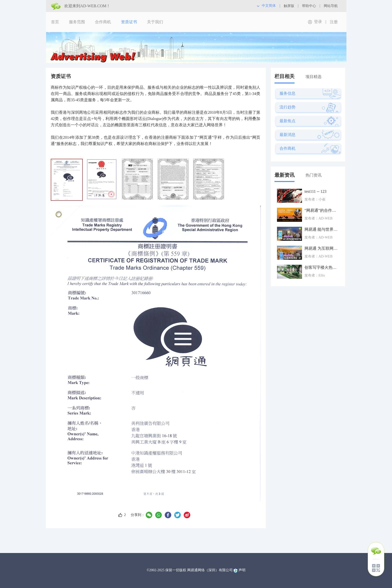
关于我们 (155, 22)
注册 (334, 22)
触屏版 (289, 6)
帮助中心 (309, 6)
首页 (55, 22)
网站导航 (331, 6)
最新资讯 (284, 175)
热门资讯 (313, 175)
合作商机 (103, 22)
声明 (242, 570)
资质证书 (129, 22)
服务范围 (77, 22)
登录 (318, 22)
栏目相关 (284, 76)
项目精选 (313, 77)
